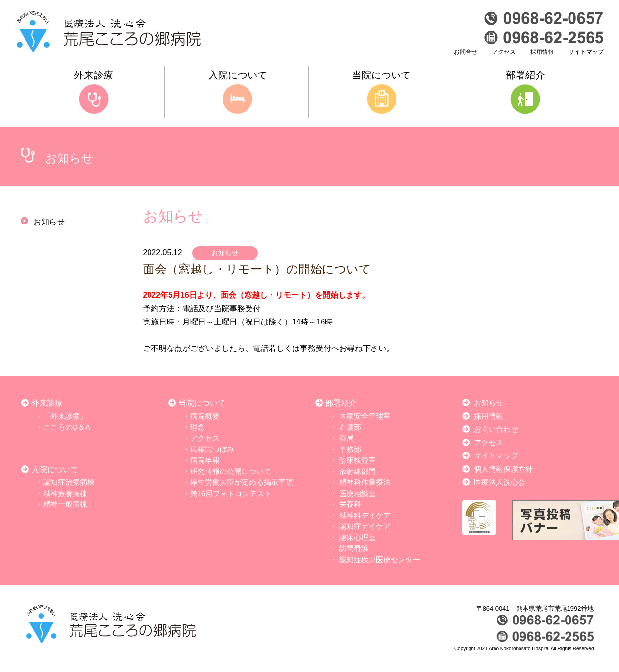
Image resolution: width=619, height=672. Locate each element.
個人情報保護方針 (503, 469)
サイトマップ (586, 52)
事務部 (350, 449)
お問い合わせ (496, 429)
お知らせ (43, 222)
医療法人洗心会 (500, 482)
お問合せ (466, 52)
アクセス (504, 52)
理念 (198, 427)
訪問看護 (354, 548)
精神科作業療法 (365, 482)
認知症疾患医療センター (380, 560)
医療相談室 (358, 493)
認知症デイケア (365, 526)
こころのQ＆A (67, 427)
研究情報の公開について (231, 471)
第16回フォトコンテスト (231, 493)
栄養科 (350, 504)
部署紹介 (341, 403)
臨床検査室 (358, 460)
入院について (55, 469)
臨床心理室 (358, 537)
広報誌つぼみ (212, 449)
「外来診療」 (65, 416)
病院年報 (205, 460)
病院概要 (205, 416)
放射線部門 (358, 471)
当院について (202, 403)
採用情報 (542, 52)
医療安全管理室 (365, 416)
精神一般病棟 (65, 504)
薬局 (347, 438)
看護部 (350, 427)
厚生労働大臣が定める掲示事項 (242, 482)
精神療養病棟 (65, 493)
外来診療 (47, 403)
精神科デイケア (365, 515)
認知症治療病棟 (69, 482)
